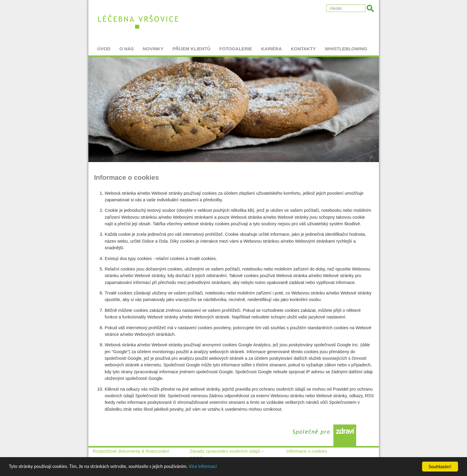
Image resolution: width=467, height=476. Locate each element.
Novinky (153, 47)
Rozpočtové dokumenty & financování (131, 451)
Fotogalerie (236, 47)
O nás (126, 47)
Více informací (213, 467)
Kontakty (303, 47)
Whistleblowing (346, 47)
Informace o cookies (307, 451)
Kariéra (272, 47)
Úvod (104, 47)
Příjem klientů (192, 47)
